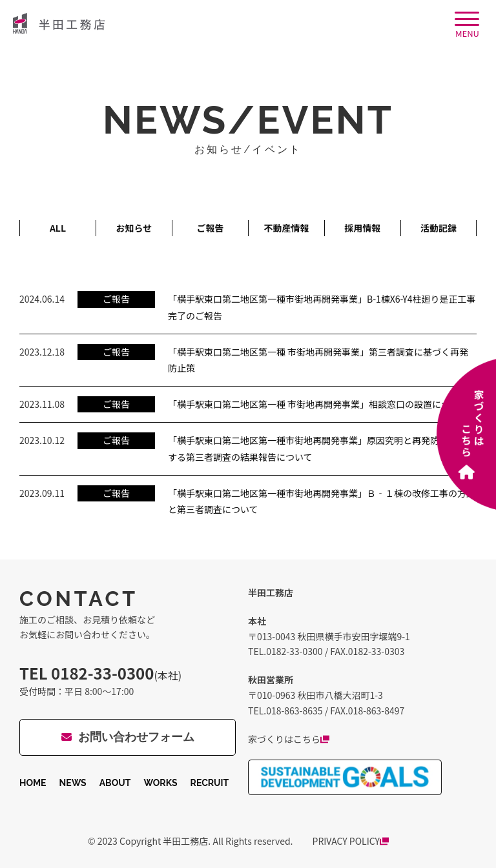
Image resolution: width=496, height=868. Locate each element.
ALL (58, 228)
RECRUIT (210, 783)
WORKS (160, 783)
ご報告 (210, 228)
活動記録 (439, 228)
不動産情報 (286, 228)
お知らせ (134, 228)
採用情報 (362, 228)
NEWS (73, 783)
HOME (33, 783)
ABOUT (115, 783)
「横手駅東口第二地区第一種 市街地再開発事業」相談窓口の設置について (318, 404)
